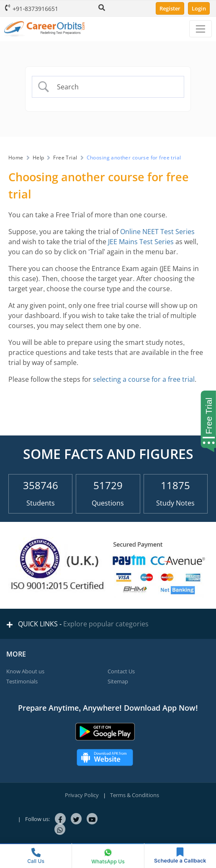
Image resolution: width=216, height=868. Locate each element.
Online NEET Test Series (157, 232)
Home (16, 158)
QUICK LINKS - (77, 624)
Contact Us (121, 671)
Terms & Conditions (135, 795)
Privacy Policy (82, 795)
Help (39, 158)
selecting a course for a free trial (144, 379)
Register (170, 8)
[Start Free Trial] (206, 421)
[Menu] (201, 29)
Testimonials (22, 681)
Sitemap (118, 681)
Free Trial (65, 158)
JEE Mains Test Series (141, 242)
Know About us (25, 671)
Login (199, 8)
